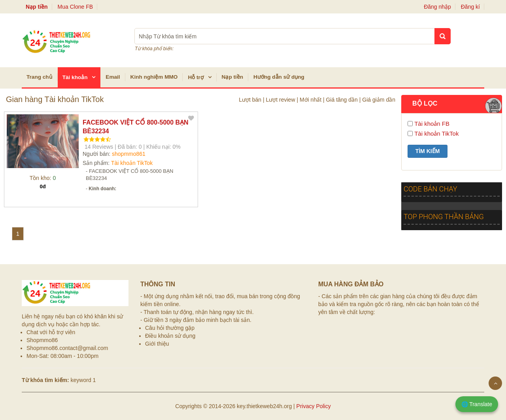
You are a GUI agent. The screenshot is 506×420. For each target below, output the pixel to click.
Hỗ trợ (202, 77)
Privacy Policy (314, 406)
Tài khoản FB (432, 124)
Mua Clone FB (77, 7)
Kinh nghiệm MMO (154, 77)
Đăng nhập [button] (437, 7)
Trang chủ (39, 77)
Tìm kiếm (428, 151)
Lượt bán (250, 100)
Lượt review (280, 100)
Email (113, 77)
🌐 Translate (477, 404)
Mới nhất (311, 100)
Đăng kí (470, 7)
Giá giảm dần (379, 100)
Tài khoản (81, 77)
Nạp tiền (233, 77)
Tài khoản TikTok (132, 163)
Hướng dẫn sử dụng (279, 77)
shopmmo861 (129, 154)
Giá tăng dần (342, 100)
